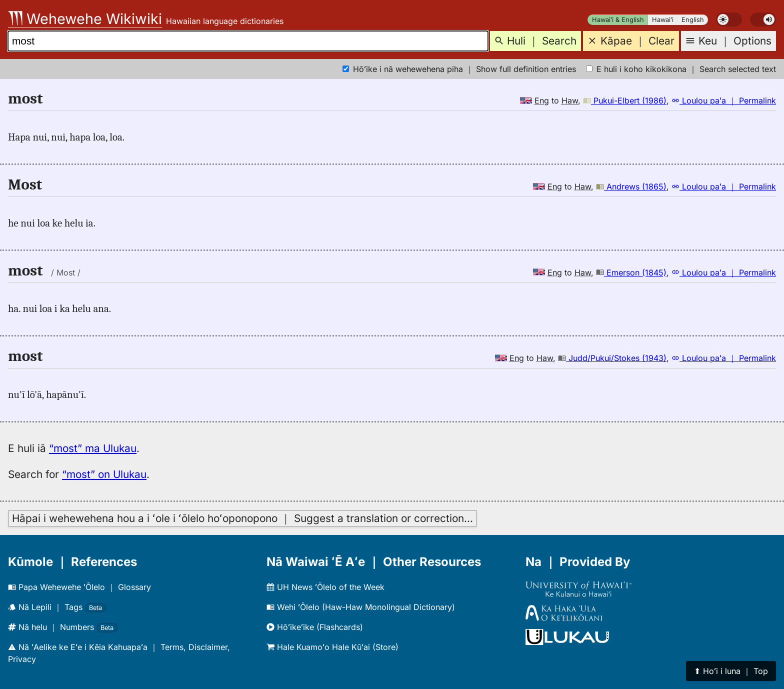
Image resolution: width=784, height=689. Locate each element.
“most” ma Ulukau (93, 448)
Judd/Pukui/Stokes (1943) (612, 358)
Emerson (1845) (631, 272)
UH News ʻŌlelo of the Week (325, 587)
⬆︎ (731, 671)
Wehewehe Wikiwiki (85, 19)
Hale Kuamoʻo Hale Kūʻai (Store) (332, 647)
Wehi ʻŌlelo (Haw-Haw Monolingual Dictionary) (361, 607)
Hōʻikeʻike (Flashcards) (315, 627)
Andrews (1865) (631, 186)
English (693, 20)
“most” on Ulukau (104, 474)
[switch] (729, 19)
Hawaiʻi (663, 20)
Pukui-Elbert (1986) (625, 100)
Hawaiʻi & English (618, 20)
